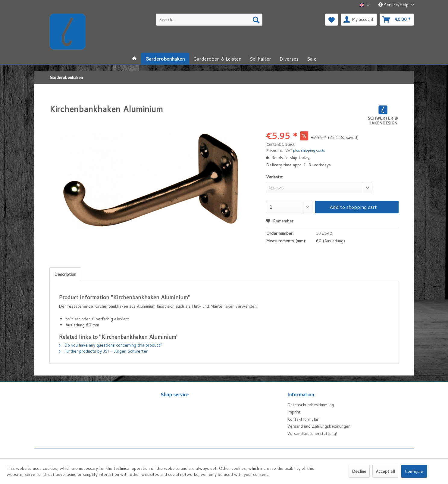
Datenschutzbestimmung (311, 405)
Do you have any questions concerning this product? (111, 345)
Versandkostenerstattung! (312, 433)
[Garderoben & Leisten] (217, 59)
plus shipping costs (309, 150)
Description (65, 274)
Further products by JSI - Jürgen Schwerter (103, 351)
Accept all (385, 471)
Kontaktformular (303, 419)
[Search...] (209, 20)
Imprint (294, 412)
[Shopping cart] (397, 20)
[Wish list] (332, 20)
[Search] (256, 20)
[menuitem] (209, 20)
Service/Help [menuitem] (394, 5)
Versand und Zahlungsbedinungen (319, 426)
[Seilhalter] (260, 59)
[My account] (359, 20)
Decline (359, 471)
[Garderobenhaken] (165, 59)
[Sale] (312, 59)
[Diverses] (289, 59)
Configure (414, 471)
